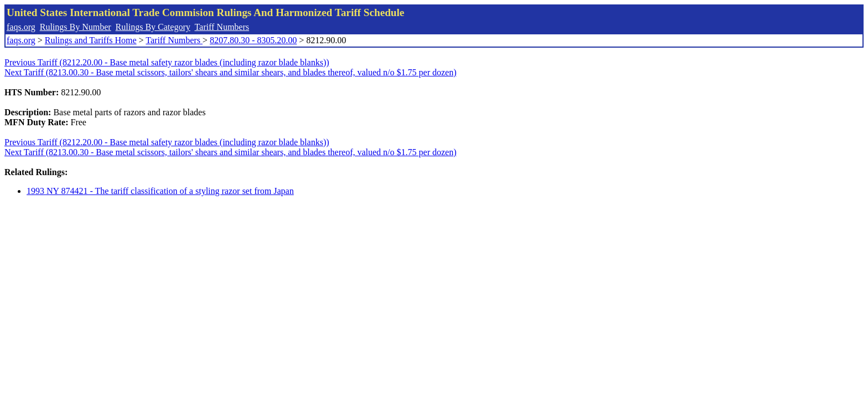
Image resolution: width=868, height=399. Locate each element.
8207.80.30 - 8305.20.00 (253, 40)
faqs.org (21, 27)
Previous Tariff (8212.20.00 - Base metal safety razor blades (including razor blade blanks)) (167, 62)
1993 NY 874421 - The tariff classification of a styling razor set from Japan (160, 191)
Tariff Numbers (222, 27)
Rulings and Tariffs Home (91, 40)
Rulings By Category (153, 27)
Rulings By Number (76, 27)
